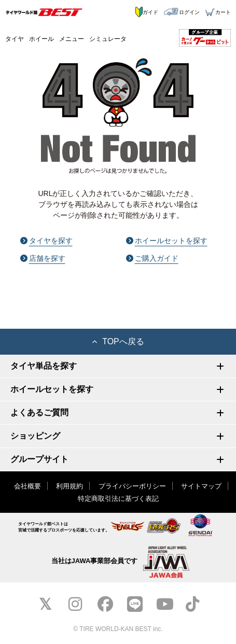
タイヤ (15, 39)
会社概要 (27, 486)
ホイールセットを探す (167, 241)
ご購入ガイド (152, 258)
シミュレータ (108, 39)
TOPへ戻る (118, 341)
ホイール (41, 39)
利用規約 (70, 486)
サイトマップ (201, 486)
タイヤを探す (46, 241)
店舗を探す (43, 258)
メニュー (72, 39)
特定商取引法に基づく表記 (118, 499)
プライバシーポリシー (132, 486)
